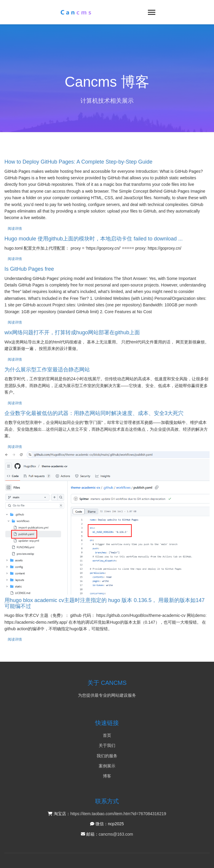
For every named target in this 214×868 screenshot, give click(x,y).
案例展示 (107, 766)
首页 (107, 735)
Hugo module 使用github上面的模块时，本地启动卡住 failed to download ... (94, 239)
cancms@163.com (116, 834)
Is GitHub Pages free (29, 269)
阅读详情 (15, 229)
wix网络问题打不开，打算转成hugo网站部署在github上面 (72, 332)
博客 (107, 776)
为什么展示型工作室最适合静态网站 (47, 370)
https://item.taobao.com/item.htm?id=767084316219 (118, 814)
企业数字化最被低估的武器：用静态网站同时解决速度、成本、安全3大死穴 (94, 413)
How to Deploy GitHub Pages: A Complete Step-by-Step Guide (78, 162)
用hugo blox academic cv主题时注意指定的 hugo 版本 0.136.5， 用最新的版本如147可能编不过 (104, 603)
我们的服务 (107, 756)
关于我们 (107, 745)
